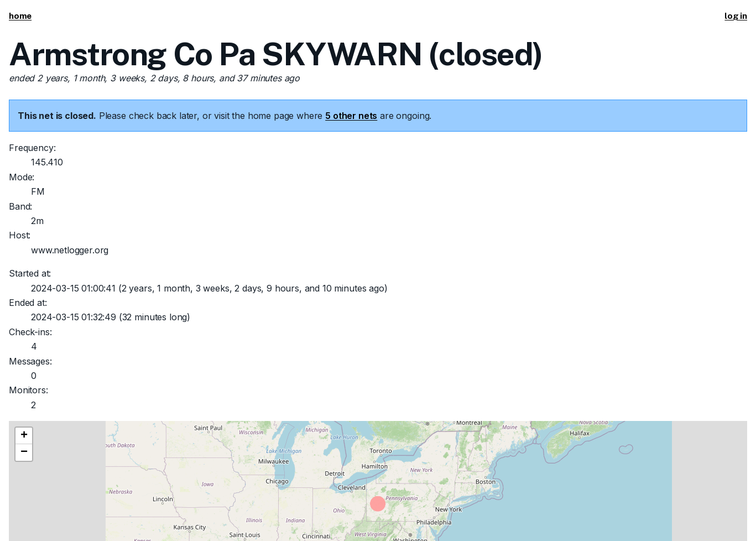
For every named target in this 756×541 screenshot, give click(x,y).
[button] (24, 436)
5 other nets (351, 116)
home (20, 16)
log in (736, 16)
